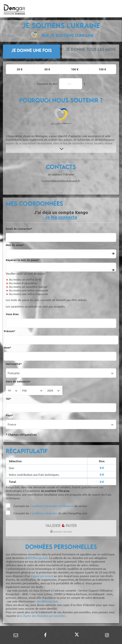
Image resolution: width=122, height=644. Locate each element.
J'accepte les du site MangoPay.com (50, 513)
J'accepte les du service (50, 506)
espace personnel (42, 576)
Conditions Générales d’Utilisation (52, 506)
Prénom (10, 331)
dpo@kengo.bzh (47, 601)
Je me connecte (61, 217)
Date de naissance (18, 381)
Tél (8, 399)
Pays (9, 415)
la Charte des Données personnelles (43, 616)
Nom (7, 348)
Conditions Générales (44, 513)
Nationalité (14, 364)
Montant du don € (61, 84)
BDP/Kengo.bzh (38, 558)
